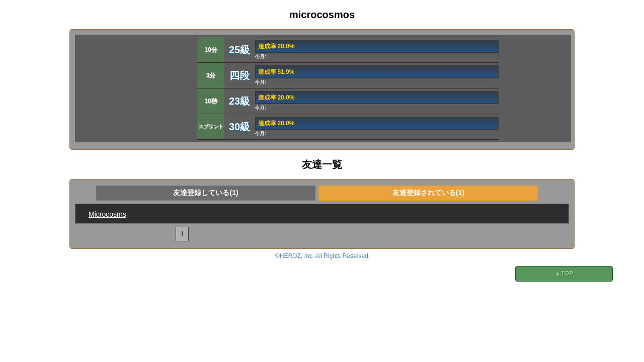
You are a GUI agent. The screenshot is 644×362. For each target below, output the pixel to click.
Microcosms (107, 214)
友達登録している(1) (206, 193)
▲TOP (564, 274)
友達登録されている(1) (428, 193)
